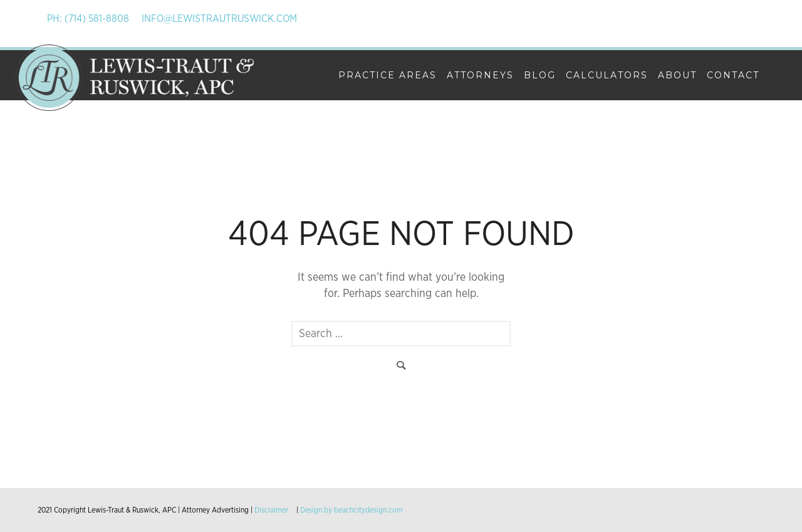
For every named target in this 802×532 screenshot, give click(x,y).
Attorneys (480, 75)
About (677, 75)
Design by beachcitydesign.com (352, 510)
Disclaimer (271, 510)
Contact (733, 75)
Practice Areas (388, 75)
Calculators (607, 75)
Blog (540, 75)
